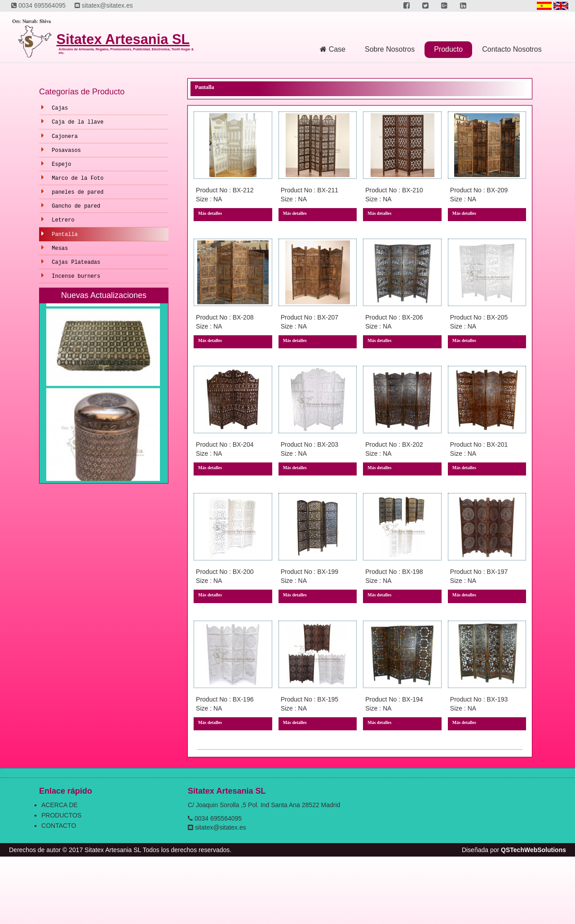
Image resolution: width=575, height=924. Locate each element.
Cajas (60, 108)
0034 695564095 (38, 5)
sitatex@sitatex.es (104, 5)
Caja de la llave (77, 122)
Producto (448, 49)
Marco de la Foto (77, 178)
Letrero (63, 220)
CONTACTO (59, 826)
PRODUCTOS (61, 815)
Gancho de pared (76, 206)
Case (333, 49)
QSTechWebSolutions (533, 850)
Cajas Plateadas (76, 262)
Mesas (60, 249)
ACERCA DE (60, 805)
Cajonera (65, 137)
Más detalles (210, 213)
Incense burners (76, 276)
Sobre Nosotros (390, 49)
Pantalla (65, 235)
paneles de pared (77, 192)
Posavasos (66, 151)
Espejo (61, 164)
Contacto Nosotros (512, 49)
